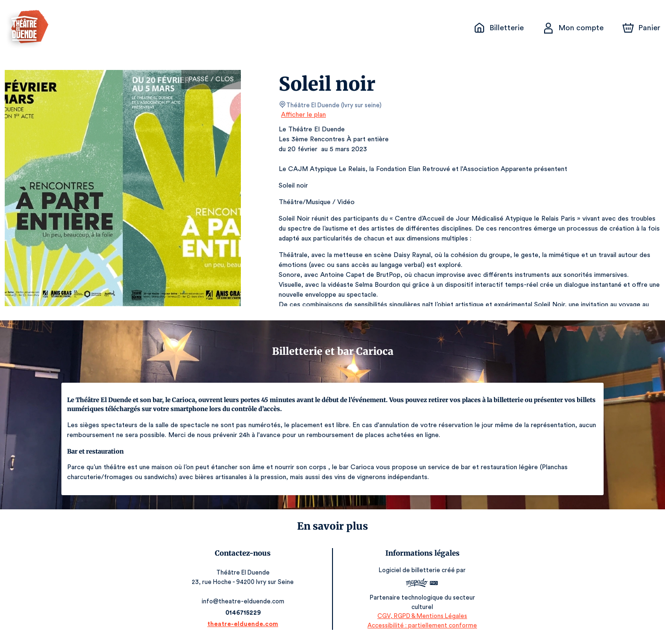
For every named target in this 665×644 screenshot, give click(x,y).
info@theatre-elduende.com (243, 601)
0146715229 (243, 613)
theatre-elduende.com (243, 624)
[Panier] (641, 28)
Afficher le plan (303, 115)
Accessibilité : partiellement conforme (422, 625)
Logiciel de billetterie (410, 573)
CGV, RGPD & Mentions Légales (422, 616)
